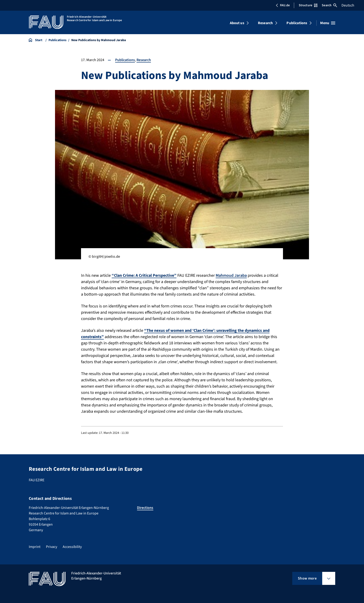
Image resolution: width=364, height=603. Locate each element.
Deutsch (348, 5)
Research (265, 23)
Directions (145, 508)
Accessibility (72, 547)
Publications (297, 23)
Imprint (35, 547)
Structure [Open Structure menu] (308, 5)
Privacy (52, 547)
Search (329, 5)
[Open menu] (328, 23)
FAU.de (283, 5)
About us (237, 23)
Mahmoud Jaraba (231, 275)
